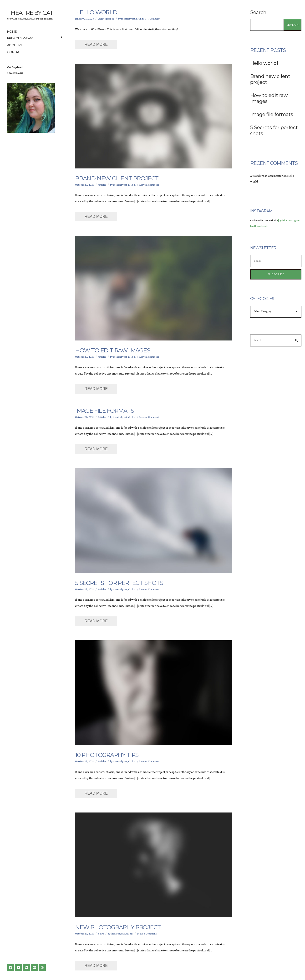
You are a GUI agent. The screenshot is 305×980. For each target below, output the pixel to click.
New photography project (118, 927)
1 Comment (154, 19)
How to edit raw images (113, 350)
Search (258, 12)
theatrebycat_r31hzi (132, 19)
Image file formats (104, 411)
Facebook (11, 967)
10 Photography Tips (107, 755)
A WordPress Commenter (267, 176)
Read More (96, 44)
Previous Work (20, 38)
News (101, 934)
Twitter (19, 967)
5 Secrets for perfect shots (119, 583)
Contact (14, 52)
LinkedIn (26, 967)
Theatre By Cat (30, 13)
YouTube (34, 967)
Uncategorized (106, 19)
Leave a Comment (149, 185)
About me (15, 45)
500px (42, 967)
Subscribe (276, 274)
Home (12, 31)
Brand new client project (117, 178)
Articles (102, 185)
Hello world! (97, 12)
